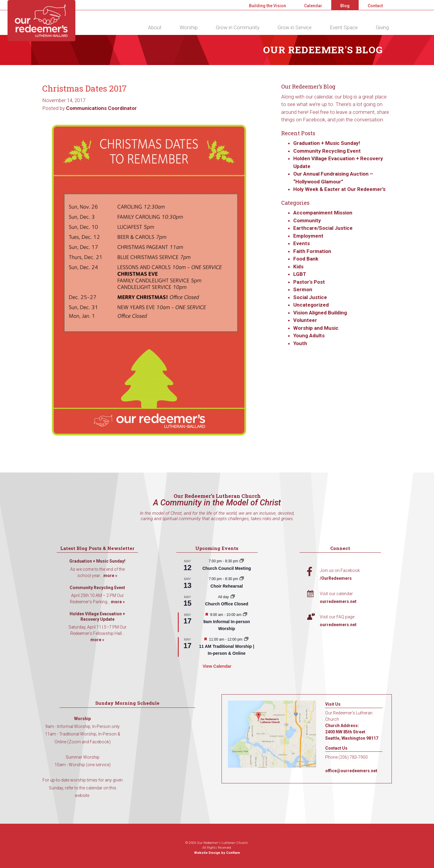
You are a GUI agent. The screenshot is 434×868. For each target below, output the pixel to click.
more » (110, 576)
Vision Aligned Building (320, 313)
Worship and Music (316, 328)
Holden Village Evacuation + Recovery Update (97, 617)
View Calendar (217, 666)
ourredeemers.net (338, 601)
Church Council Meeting (226, 568)
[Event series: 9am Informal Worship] (245, 615)
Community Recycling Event (327, 151)
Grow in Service (295, 27)
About (155, 27)
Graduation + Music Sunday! (327, 143)
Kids (298, 267)
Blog (345, 6)
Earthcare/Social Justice (323, 228)
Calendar (313, 6)
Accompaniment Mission (323, 213)
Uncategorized (311, 305)
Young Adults (309, 336)
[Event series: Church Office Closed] (233, 597)
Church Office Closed (226, 604)
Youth (300, 343)
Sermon (303, 289)
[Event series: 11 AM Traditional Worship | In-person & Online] (246, 639)
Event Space (344, 27)
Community (307, 220)
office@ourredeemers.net (351, 771)
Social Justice (310, 297)
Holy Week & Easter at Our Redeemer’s (339, 189)
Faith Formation (312, 251)
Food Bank (306, 259)
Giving (382, 27)
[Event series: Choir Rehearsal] (242, 579)
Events (302, 243)
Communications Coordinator (101, 108)
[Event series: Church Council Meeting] (242, 561)
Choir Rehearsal (226, 586)
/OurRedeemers (336, 578)
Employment (308, 236)
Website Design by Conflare (217, 853)
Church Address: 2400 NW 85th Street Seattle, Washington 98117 (352, 732)
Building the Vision (267, 6)
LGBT (300, 274)
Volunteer (305, 320)
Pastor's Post (309, 282)
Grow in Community (238, 27)
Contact (375, 6)
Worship (189, 27)
